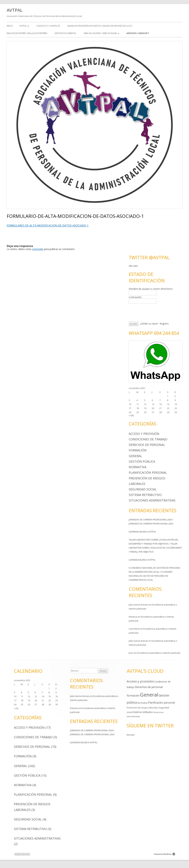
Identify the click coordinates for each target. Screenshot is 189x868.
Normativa (138, 467)
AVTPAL (15, 10)
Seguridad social (143, 489)
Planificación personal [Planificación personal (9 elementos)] (161, 703)
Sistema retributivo (145, 495)
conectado (38, 249)
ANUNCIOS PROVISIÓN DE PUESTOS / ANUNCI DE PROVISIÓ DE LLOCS (100, 26)
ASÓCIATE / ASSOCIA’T (138, 33)
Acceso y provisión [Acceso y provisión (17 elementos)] (140, 681)
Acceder (26, 854)
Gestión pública (142, 461)
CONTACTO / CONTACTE (48, 26)
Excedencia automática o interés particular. (159, 653)
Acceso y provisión (144, 434)
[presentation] (154, 313)
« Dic (131, 415)
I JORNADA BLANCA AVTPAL (142, 560)
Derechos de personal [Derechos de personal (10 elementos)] (149, 687)
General (135, 456)
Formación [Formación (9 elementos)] (133, 696)
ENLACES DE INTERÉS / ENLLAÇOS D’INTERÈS (27, 33)
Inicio (10, 26)
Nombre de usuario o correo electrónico (151, 289)
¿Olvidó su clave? (149, 324)
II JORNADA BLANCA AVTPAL (142, 532)
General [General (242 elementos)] (149, 695)
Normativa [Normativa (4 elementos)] (143, 703)
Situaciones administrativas (152, 500)
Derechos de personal (147, 445)
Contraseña (135, 297)
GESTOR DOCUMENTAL (65, 33)
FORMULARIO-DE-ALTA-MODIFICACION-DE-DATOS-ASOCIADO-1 (48, 226)
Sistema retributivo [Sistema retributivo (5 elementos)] (143, 712)
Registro (164, 324)
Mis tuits (133, 266)
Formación (138, 450)
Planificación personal (148, 473)
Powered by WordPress (164, 854)
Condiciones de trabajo (148, 439)
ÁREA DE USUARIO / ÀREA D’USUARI (100, 33)
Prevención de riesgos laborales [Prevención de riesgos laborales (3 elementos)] (142, 708)
